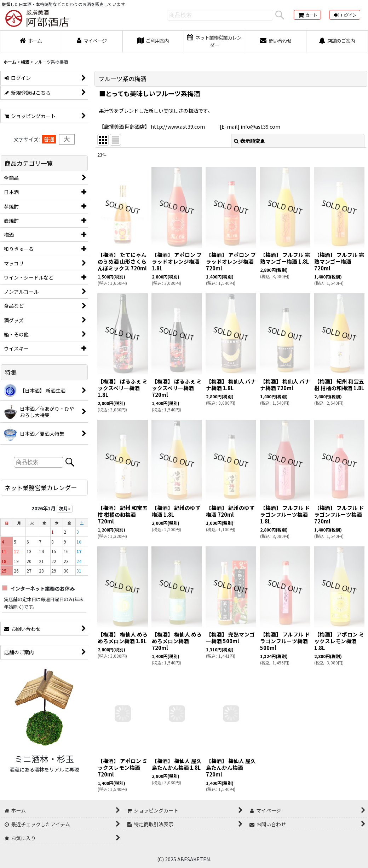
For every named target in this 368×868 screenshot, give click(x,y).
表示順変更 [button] (249, 141)
